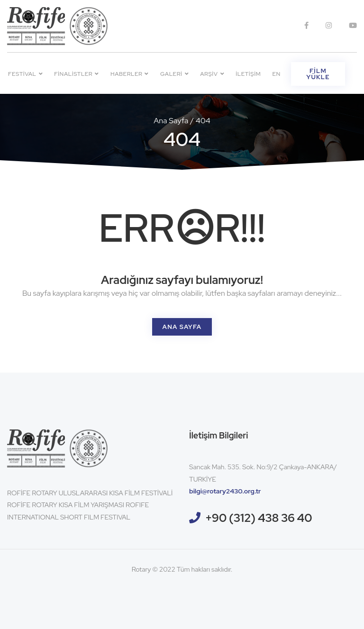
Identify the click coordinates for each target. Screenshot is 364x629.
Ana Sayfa (171, 121)
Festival (25, 74)
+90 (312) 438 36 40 (259, 518)
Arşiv (212, 74)
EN (276, 74)
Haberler (130, 74)
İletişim (248, 74)
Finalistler (77, 74)
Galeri (174, 74)
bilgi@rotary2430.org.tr (225, 491)
